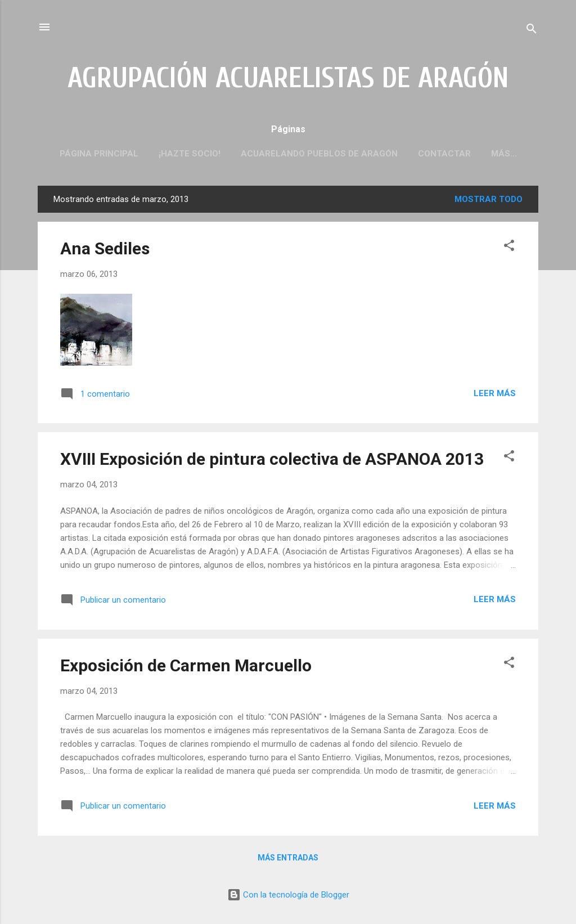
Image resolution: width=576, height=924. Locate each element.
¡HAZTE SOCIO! (190, 154)
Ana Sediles (105, 248)
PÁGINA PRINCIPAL (99, 154)
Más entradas (288, 858)
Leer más (495, 393)
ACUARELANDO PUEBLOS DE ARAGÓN (319, 154)
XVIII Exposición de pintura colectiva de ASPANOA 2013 (272, 459)
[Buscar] (532, 31)
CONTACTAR (444, 154)
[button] (509, 247)
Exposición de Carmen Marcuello (186, 665)
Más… (504, 154)
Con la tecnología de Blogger (288, 895)
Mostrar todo (489, 199)
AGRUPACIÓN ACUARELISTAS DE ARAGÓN (288, 78)
